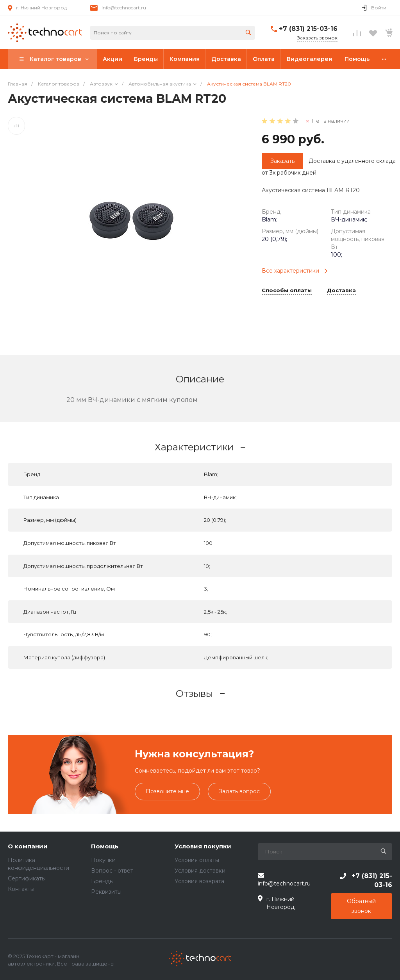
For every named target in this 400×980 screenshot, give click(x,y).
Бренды (102, 881)
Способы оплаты (287, 291)
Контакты (21, 889)
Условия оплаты (197, 860)
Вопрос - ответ (112, 871)
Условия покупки (203, 847)
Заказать (282, 161)
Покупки (103, 860)
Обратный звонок (361, 906)
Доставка (341, 291)
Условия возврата (199, 881)
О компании (28, 847)
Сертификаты (27, 878)
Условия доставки (200, 871)
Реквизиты (106, 892)
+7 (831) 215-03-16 (308, 29)
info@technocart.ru (124, 8)
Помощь (105, 847)
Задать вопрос (239, 791)
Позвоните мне (167, 791)
